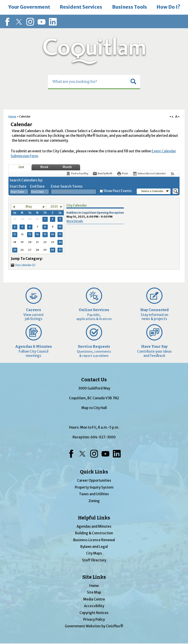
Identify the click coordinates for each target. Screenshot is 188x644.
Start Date (18, 186)
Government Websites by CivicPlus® (94, 626)
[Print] (122, 174)
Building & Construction (94, 533)
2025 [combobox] (54, 207)
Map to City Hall (94, 408)
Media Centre (94, 599)
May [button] (29, 207)
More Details (75, 221)
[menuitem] (29, 7)
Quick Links (94, 472)
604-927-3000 (103, 437)
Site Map (94, 592)
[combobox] (19, 192)
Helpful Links (94, 518)
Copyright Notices (94, 613)
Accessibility (94, 606)
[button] (133, 81)
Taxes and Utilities (94, 494)
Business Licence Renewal (94, 540)
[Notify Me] (102, 174)
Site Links (94, 577)
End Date (37, 186)
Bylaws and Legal (94, 547)
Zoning (94, 501)
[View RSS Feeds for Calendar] (173, 174)
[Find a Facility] (77, 174)
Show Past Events (118, 191)
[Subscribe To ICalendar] (149, 174)
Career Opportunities (94, 480)
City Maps (94, 553)
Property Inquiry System (94, 487)
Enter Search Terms (67, 186)
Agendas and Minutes (94, 526)
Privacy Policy (94, 619)
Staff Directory (94, 560)
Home (12, 116)
